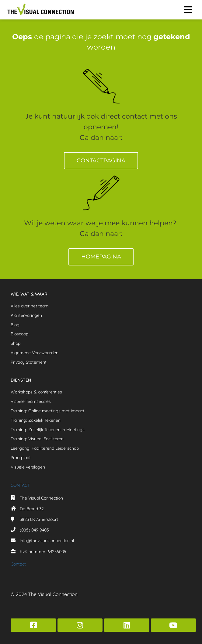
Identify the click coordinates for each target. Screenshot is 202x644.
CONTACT (20, 485)
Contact (18, 564)
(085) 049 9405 (34, 530)
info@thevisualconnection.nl (47, 541)
